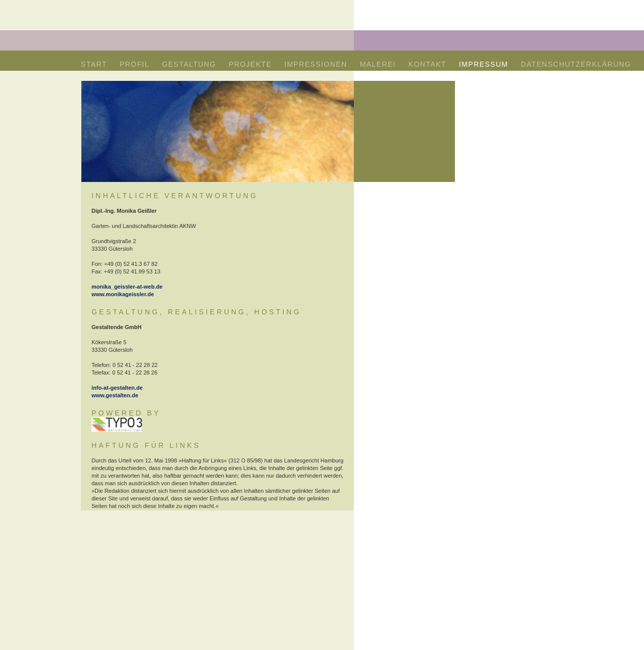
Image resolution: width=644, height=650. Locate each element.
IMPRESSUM (484, 64)
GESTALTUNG (189, 64)
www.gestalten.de (115, 395)
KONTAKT (427, 64)
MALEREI (378, 64)
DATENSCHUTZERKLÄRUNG (576, 64)
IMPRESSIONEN (316, 64)
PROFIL (135, 64)
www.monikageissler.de (123, 294)
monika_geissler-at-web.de (127, 287)
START (94, 64)
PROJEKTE (250, 64)
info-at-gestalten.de (117, 388)
